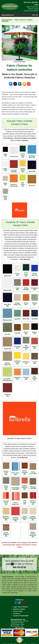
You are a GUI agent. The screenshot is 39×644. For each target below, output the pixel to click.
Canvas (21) (14, 152)
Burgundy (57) (35, 285)
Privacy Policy (18, 611)
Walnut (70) (35, 329)
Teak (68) (17, 329)
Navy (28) (32, 166)
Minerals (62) (7, 315)
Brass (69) (26, 329)
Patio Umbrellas (7, 20)
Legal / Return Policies (21, 607)
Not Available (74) (26, 343)
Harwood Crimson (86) (33, 498)
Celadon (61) (35, 300)
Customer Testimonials (21, 616)
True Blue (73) (17, 343)
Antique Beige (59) (17, 304)
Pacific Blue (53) (35, 270)
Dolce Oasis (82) (15, 469)
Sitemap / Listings (19, 609)
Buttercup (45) (26, 358)
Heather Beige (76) (7, 358)
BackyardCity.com (8, 15)
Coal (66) (35, 315)
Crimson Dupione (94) (15, 514)
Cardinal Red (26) (14, 166)
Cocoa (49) (35, 358)
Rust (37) (32, 181)
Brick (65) (26, 315)
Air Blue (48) (26, 374)
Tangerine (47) (17, 374)
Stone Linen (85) (6, 484)
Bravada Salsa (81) (6, 498)
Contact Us (17, 614)
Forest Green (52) (26, 270)
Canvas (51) (17, 270)
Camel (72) (7, 343)
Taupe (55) (17, 285)
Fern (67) (7, 329)
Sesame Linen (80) (6, 469)
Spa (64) (17, 315)
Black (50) (7, 270)
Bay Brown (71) (35, 374)
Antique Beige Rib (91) (33, 514)
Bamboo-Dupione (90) (6, 514)
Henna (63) (35, 343)
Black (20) (5, 152)
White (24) (5, 166)
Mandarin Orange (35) (14, 181)
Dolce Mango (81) (15, 498)
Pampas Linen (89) (33, 484)
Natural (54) (7, 285)
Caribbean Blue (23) (32, 152)
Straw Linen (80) (33, 469)
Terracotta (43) (7, 390)
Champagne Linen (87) (15, 484)
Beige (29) (5, 181)
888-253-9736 (19, 567)
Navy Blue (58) (7, 300)
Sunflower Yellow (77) (17, 358)
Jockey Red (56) (26, 285)
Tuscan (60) (26, 300)
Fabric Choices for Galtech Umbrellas (17, 20)
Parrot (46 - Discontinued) (7, 374)
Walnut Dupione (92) (6, 530)
